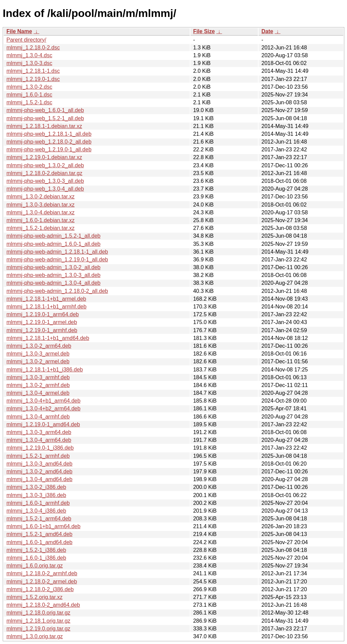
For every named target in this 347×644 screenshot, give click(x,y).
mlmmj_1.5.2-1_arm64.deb (39, 519)
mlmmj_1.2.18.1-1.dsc (33, 71)
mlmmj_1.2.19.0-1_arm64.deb (43, 314)
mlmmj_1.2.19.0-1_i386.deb (40, 448)
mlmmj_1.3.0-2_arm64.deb (39, 346)
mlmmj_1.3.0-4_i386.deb (36, 511)
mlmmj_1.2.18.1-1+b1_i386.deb (45, 370)
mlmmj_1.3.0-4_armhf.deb (38, 417)
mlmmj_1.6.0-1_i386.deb (36, 558)
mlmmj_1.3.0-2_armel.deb (38, 361)
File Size (204, 31)
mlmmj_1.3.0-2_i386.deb (36, 487)
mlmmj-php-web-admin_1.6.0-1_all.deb (53, 244)
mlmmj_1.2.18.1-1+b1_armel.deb (46, 299)
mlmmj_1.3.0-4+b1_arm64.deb (43, 401)
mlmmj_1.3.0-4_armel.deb (38, 393)
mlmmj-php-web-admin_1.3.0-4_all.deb (53, 283)
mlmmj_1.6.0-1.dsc (29, 95)
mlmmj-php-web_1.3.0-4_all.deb (45, 189)
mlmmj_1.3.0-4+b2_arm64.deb (43, 409)
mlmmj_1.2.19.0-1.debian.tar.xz (44, 157)
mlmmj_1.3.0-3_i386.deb (36, 495)
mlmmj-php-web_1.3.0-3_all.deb (45, 181)
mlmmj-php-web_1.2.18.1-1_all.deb (49, 134)
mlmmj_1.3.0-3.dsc (29, 63)
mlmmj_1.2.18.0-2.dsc (33, 48)
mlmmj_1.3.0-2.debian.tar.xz (40, 197)
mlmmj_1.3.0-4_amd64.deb (39, 479)
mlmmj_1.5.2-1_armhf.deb (38, 456)
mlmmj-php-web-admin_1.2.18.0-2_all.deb (57, 291)
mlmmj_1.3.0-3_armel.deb (38, 354)
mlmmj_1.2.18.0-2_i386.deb (40, 589)
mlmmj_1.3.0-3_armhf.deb (38, 377)
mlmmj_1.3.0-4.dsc (29, 55)
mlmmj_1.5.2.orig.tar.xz (34, 597)
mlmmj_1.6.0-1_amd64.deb (39, 542)
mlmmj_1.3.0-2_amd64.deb (39, 471)
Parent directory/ (26, 40)
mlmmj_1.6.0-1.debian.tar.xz (40, 220)
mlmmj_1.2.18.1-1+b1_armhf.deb (46, 307)
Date (267, 31)
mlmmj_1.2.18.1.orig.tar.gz (38, 621)
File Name (19, 31)
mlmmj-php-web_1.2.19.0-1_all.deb (49, 149)
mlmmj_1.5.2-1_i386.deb (36, 550)
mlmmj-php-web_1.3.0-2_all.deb (45, 165)
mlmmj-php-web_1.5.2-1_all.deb (45, 118)
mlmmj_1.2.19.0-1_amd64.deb (43, 424)
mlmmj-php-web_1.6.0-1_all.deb (45, 110)
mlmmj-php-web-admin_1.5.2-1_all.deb (53, 236)
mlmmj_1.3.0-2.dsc (29, 87)
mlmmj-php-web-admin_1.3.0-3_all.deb (53, 275)
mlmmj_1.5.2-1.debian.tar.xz (40, 228)
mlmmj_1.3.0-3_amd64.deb (39, 464)
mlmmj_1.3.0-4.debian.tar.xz (40, 212)
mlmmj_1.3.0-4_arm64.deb (39, 440)
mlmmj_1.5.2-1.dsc (29, 102)
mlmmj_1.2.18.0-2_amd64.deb (43, 605)
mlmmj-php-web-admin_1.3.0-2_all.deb (53, 267)
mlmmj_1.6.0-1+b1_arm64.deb (43, 526)
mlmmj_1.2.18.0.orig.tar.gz (38, 613)
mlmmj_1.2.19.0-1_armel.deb (42, 322)
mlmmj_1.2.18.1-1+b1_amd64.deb (48, 338)
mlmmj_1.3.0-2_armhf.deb (38, 385)
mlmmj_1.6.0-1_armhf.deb (38, 503)
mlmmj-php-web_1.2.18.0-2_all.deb (49, 142)
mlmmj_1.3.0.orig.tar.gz (35, 636)
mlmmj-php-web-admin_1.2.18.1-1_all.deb (57, 252)
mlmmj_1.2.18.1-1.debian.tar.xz (44, 126)
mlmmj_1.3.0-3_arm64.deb (39, 432)
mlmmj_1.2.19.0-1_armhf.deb (42, 330)
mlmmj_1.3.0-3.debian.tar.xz (40, 205)
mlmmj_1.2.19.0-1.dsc (33, 79)
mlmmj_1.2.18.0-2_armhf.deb (42, 573)
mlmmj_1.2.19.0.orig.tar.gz (38, 629)
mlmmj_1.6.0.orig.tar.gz (35, 566)
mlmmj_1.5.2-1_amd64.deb (39, 534)
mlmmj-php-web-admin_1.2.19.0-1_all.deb (57, 260)
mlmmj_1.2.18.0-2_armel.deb (42, 582)
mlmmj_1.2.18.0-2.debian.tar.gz (44, 173)
